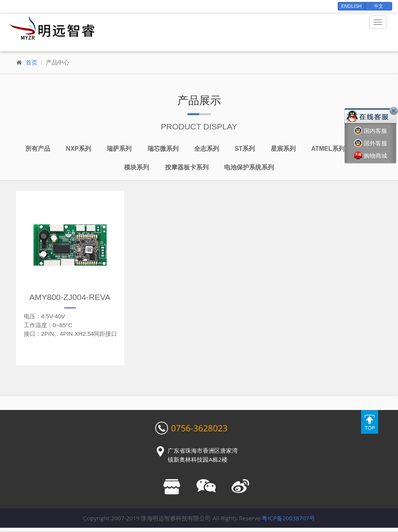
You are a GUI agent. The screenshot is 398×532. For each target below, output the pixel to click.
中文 (379, 6)
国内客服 (371, 131)
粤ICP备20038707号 (288, 518)
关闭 (394, 111)
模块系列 (137, 168)
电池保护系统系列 (249, 168)
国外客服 (371, 143)
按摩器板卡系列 (187, 168)
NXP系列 (78, 149)
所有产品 (38, 149)
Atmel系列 (328, 149)
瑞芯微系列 (163, 149)
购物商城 (371, 156)
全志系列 (207, 149)
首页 (32, 62)
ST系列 (245, 149)
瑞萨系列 (119, 149)
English (352, 6)
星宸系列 (283, 149)
